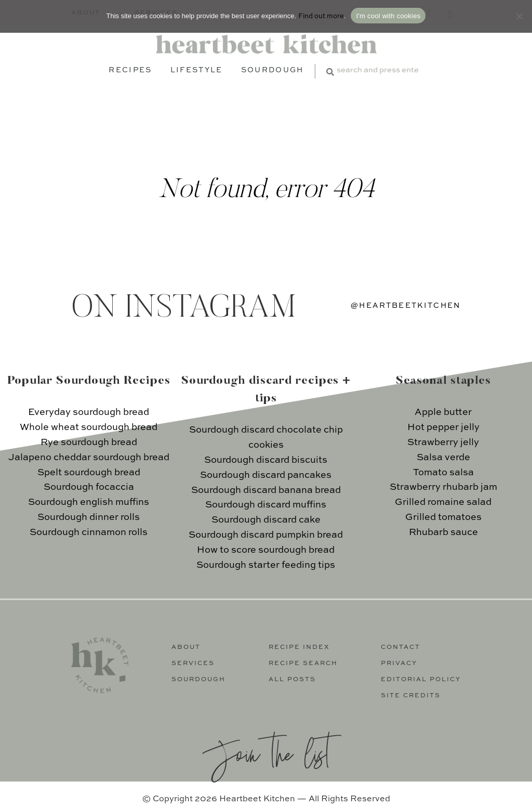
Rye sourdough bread (89, 442)
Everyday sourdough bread (89, 412)
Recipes (130, 70)
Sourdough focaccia (89, 487)
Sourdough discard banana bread (266, 490)
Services (193, 663)
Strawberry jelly (443, 442)
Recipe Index (299, 647)
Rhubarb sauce (443, 532)
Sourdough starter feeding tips (266, 565)
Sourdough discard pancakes (266, 475)
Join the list (266, 753)
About (186, 647)
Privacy (399, 663)
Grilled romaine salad (443, 502)
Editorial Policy (421, 680)
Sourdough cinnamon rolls (89, 532)
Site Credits (411, 696)
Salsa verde (443, 458)
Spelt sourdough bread (89, 473)
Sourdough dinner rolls (89, 517)
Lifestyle (197, 70)
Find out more (321, 16)
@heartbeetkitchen (406, 306)
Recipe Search (303, 663)
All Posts (292, 680)
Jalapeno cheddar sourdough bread (89, 458)
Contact (401, 647)
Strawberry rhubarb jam (443, 487)
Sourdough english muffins (89, 502)
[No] (519, 16)
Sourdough (272, 70)
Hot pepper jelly (443, 427)
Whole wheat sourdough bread (89, 427)
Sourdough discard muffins (266, 505)
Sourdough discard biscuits (266, 460)
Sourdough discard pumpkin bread (266, 535)
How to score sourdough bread (266, 550)
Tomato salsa (443, 473)
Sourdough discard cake (266, 520)
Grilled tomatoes (443, 517)
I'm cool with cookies (388, 16)
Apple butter (443, 412)
